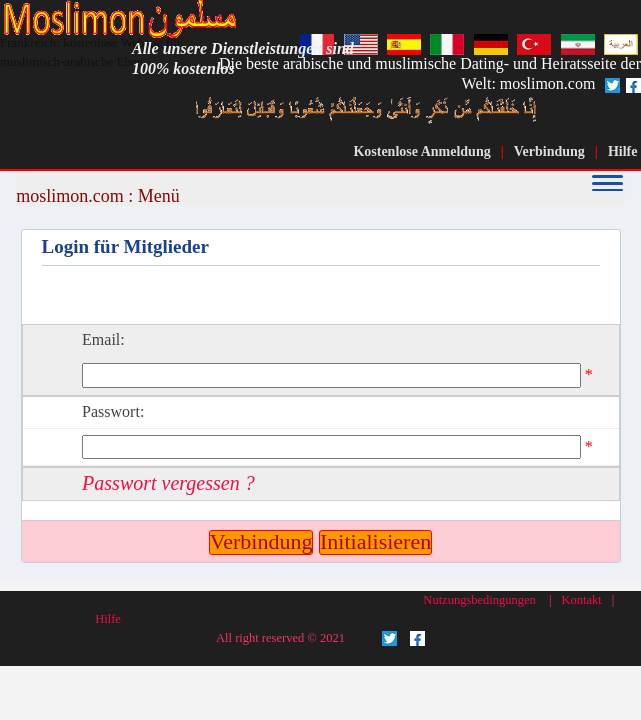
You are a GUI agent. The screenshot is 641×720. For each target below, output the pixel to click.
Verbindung (549, 151)
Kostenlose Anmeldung (421, 151)
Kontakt (581, 600)
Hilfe (623, 151)
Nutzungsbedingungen (479, 600)
